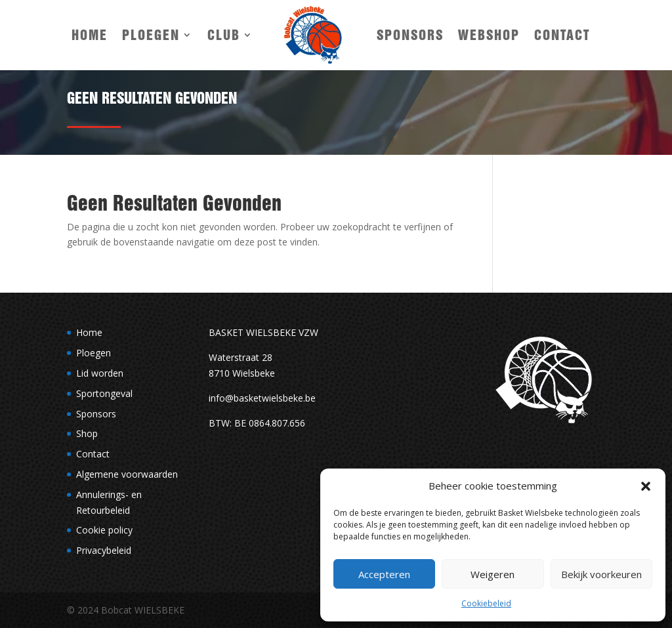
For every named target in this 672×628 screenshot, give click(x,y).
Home (90, 35)
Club (224, 35)
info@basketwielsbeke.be (262, 398)
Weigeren (493, 574)
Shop (87, 433)
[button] (646, 486)
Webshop (489, 35)
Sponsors (410, 35)
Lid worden (100, 373)
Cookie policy (104, 530)
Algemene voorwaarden (127, 474)
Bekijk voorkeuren (601, 574)
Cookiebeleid (486, 603)
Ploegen (151, 35)
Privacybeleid (104, 550)
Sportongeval (104, 393)
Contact (562, 35)
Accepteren (384, 574)
